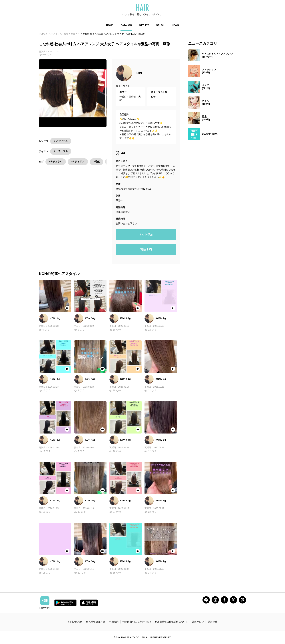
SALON (160, 25)
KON (139, 73)
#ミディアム (78, 162)
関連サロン (198, 622)
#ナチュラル (56, 162)
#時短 (96, 162)
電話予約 (146, 249)
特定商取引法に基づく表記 (137, 622)
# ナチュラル (61, 151)
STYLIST (144, 25)
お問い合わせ (75, 622)
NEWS (175, 25)
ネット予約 (146, 235)
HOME (110, 25)
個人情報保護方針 (96, 622)
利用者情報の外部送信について (171, 622)
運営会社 (212, 622)
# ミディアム (61, 141)
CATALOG (126, 25)
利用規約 (114, 622)
